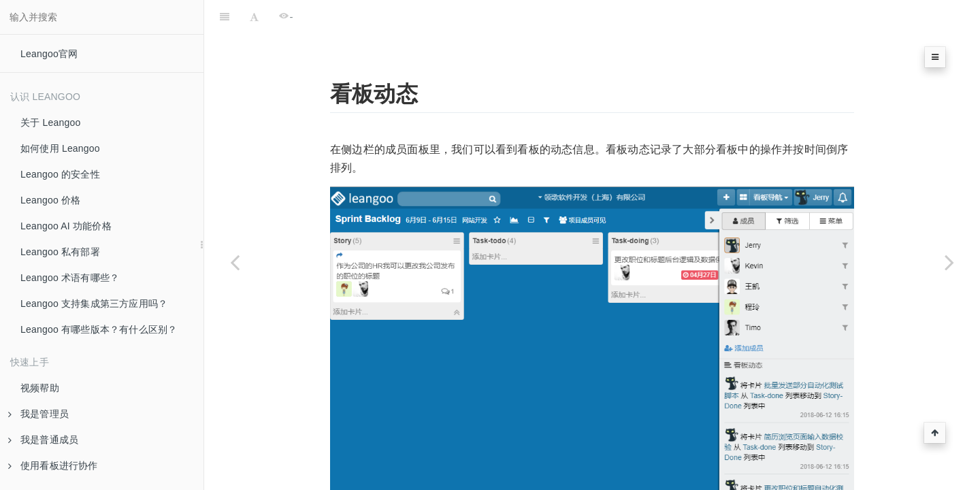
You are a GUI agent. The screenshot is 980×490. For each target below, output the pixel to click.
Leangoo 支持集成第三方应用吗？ (94, 304)
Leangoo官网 (49, 54)
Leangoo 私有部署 (60, 252)
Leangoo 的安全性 (60, 174)
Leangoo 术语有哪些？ (70, 278)
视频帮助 (40, 388)
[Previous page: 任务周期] (235, 262)
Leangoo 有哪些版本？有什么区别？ (99, 329)
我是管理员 (38, 414)
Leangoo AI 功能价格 (66, 226)
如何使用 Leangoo (60, 148)
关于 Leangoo (50, 122)
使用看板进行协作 (53, 465)
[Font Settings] (254, 17)
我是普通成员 (43, 440)
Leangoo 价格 (50, 200)
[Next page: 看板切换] (949, 262)
